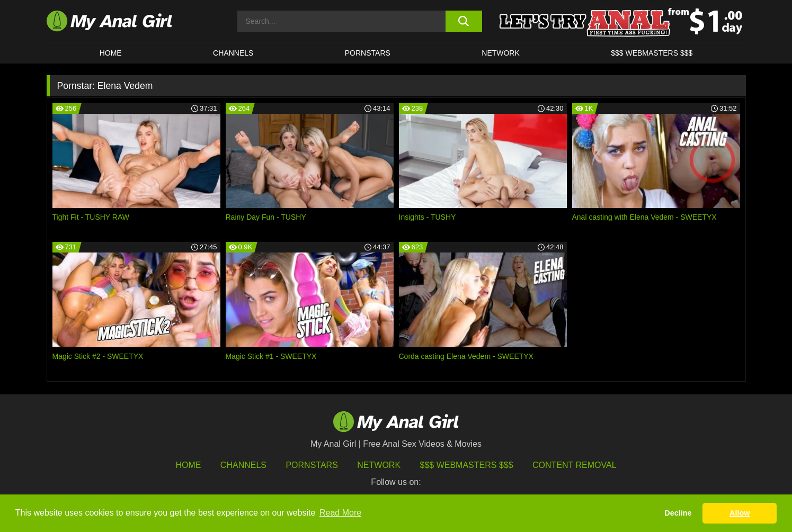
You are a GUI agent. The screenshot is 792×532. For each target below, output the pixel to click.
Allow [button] (740, 513)
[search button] (464, 21)
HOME (111, 53)
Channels (243, 465)
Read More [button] (340, 513)
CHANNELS (233, 53)
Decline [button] (678, 513)
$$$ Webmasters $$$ (467, 465)
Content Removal (575, 465)
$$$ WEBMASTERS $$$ (652, 53)
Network (501, 53)
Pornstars (368, 53)
